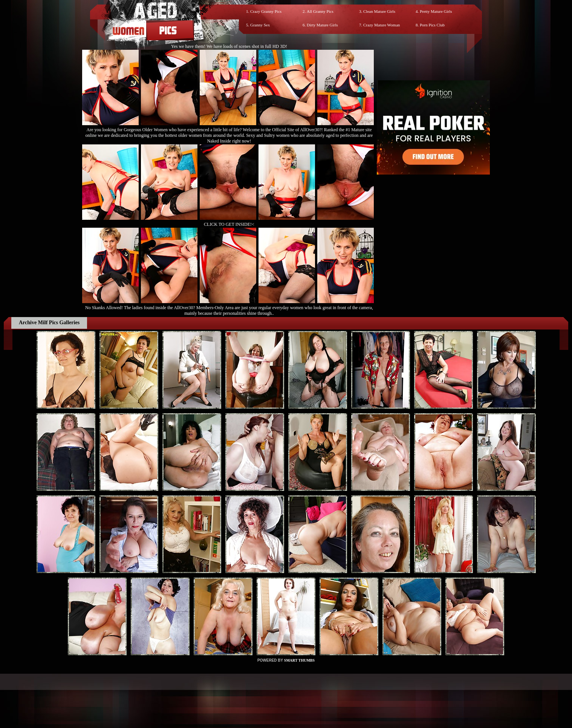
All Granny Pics (320, 11)
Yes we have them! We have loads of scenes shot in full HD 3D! (229, 46)
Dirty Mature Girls (322, 25)
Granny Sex (260, 25)
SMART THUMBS (299, 660)
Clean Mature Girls (379, 11)
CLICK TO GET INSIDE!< (229, 224)
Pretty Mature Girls (436, 11)
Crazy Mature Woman (382, 25)
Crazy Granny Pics (266, 11)
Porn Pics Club (432, 25)
